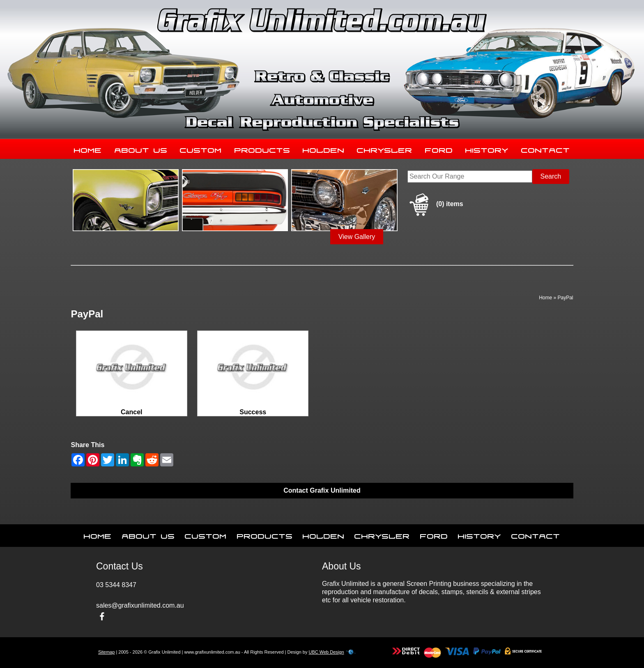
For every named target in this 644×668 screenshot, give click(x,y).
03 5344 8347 (116, 585)
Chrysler (385, 149)
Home (88, 149)
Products (262, 149)
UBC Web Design (327, 652)
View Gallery (357, 237)
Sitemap (106, 652)
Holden (324, 149)
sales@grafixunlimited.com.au (140, 605)
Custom (201, 149)
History (487, 149)
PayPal (565, 298)
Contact (546, 149)
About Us (141, 149)
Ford (439, 149)
